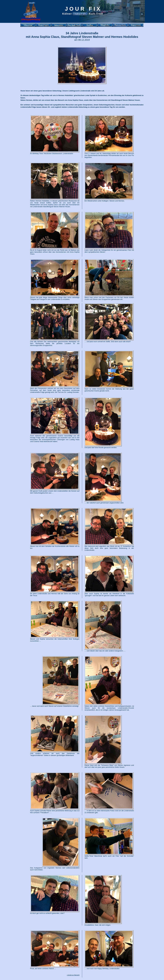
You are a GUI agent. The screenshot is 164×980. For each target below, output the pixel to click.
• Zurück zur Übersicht (73, 975)
